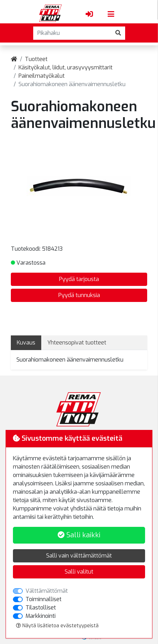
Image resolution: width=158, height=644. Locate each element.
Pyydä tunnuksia (79, 295)
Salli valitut (79, 572)
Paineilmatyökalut (42, 76)
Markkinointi (41, 616)
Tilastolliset (41, 608)
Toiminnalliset (44, 599)
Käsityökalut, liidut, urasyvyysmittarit (66, 67)
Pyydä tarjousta (79, 279)
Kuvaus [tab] (26, 343)
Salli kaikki (79, 535)
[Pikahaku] (72, 33)
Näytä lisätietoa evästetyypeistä (57, 626)
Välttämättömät (47, 591)
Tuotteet (36, 59)
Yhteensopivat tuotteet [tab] (77, 343)
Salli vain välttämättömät (79, 556)
